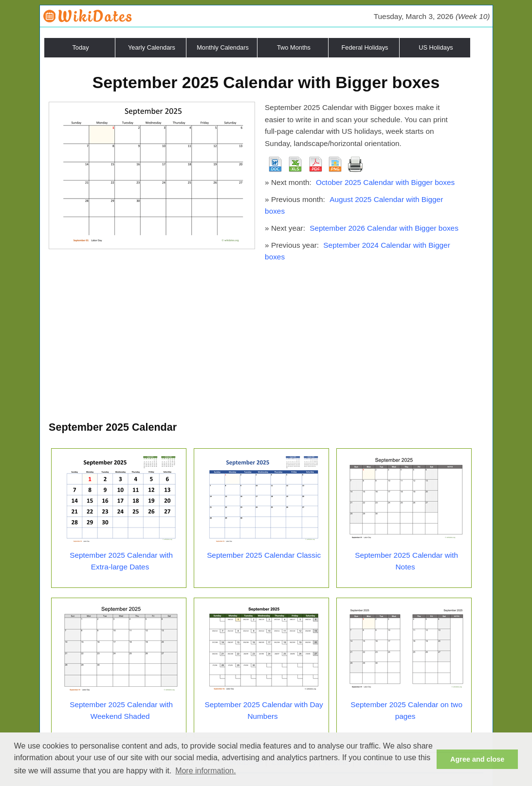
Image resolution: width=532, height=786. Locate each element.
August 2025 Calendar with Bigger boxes (354, 205)
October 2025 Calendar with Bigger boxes (385, 182)
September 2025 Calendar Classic (264, 555)
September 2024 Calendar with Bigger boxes (358, 251)
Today (80, 47)
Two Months (294, 47)
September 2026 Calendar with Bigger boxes (384, 228)
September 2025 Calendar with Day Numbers (264, 711)
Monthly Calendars (223, 47)
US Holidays (436, 47)
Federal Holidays (365, 47)
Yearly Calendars (152, 47)
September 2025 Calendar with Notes (406, 561)
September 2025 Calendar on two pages (406, 711)
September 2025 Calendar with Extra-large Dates (121, 561)
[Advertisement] (266, 346)
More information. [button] (206, 771)
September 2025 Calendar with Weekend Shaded (121, 711)
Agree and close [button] (477, 759)
